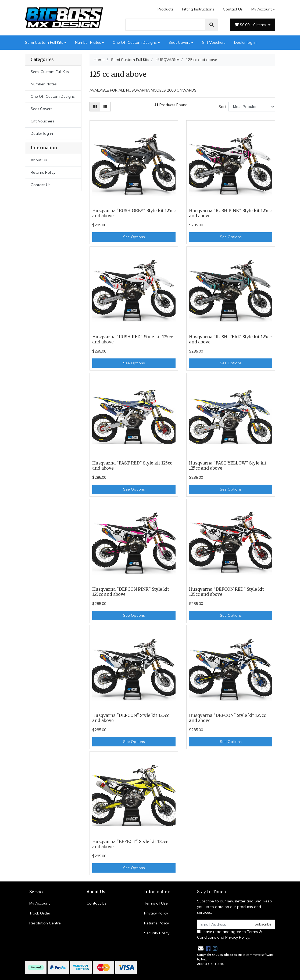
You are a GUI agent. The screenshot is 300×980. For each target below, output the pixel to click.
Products (165, 9)
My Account (40, 903)
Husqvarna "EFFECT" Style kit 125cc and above (130, 844)
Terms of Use (156, 903)
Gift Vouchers (214, 42)
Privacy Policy (156, 913)
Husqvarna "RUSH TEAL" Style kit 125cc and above (230, 339)
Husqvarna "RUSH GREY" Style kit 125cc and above (134, 213)
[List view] (105, 107)
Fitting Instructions (198, 9)
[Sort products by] (252, 107)
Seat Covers (179, 42)
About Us (39, 160)
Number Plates (88, 42)
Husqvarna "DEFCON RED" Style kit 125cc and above (226, 592)
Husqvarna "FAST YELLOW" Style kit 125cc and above (228, 466)
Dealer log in (245, 42)
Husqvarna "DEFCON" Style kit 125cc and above (131, 718)
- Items (251, 25)
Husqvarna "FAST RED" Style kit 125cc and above (132, 466)
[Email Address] (224, 924)
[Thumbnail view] (95, 107)
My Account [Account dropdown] (262, 9)
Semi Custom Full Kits (44, 42)
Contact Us (233, 9)
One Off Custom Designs (135, 42)
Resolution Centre (45, 923)
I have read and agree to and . (229, 934)
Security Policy (157, 933)
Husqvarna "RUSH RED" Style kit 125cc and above (133, 339)
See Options (134, 237)
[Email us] (201, 948)
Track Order (40, 913)
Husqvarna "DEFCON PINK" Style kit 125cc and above (131, 592)
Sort (222, 107)
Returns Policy (43, 172)
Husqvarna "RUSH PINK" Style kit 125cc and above (230, 213)
